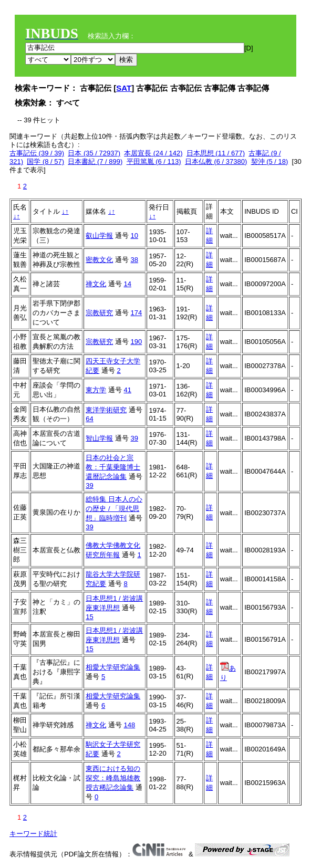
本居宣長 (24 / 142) (153, 153)
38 (134, 260)
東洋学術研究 (106, 410)
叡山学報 (99, 236)
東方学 (96, 390)
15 (89, 617)
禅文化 (96, 284)
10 (134, 236)
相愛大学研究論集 (113, 667)
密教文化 (99, 260)
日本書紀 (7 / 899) (95, 161)
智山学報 (99, 438)
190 (137, 342)
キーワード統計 (33, 834)
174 (137, 313)
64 (89, 419)
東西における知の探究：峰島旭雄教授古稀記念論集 (113, 778)
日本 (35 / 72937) (94, 153)
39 (134, 438)
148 (130, 725)
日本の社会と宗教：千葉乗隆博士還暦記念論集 (113, 467)
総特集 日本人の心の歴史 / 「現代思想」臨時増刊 (114, 509)
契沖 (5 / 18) (270, 161)
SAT (124, 88)
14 (128, 284)
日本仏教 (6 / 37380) (216, 161)
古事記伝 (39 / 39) (37, 153)
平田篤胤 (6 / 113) (154, 161)
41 (128, 390)
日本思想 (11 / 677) (216, 153)
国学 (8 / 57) (45, 161)
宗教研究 (99, 313)
